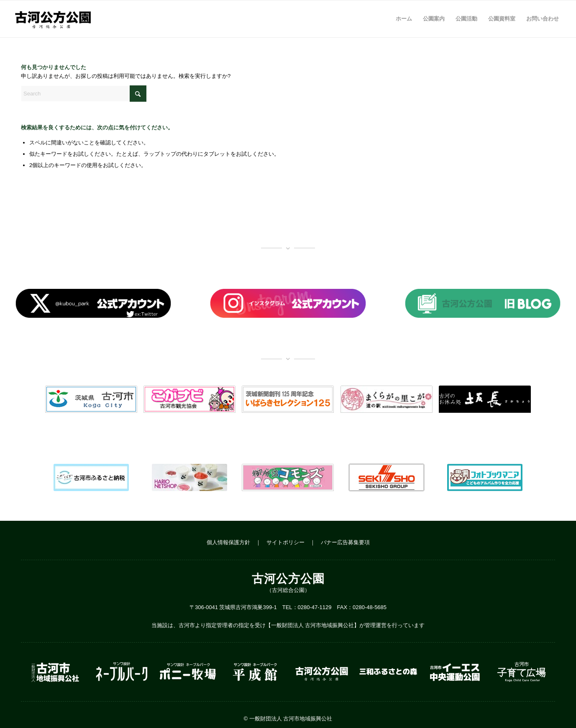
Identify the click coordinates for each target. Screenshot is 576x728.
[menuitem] (404, 19)
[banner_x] (93, 303)
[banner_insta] (288, 303)
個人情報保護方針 (228, 542)
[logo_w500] (52, 19)
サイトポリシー (285, 542)
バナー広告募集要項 (345, 542)
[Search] (84, 94)
